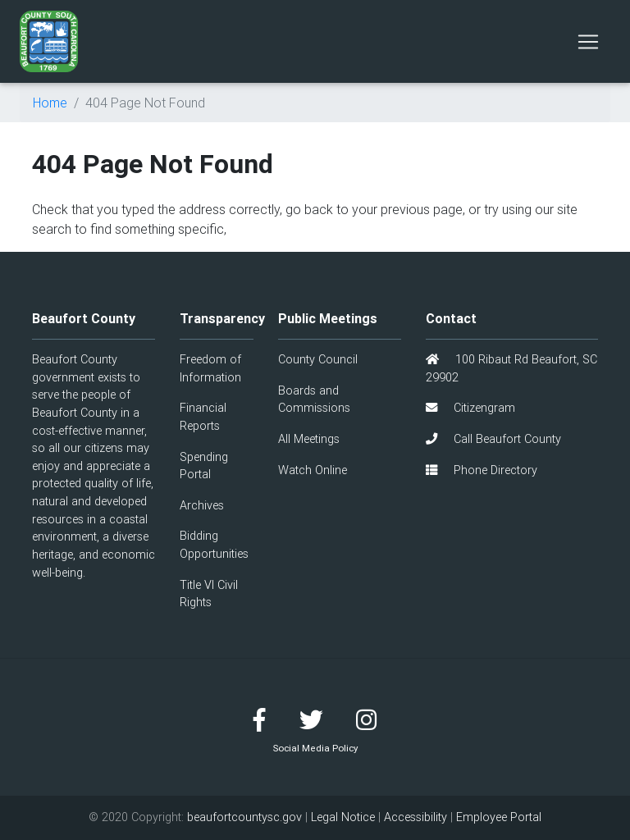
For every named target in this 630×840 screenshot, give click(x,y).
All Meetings (309, 439)
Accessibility (415, 817)
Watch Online (313, 470)
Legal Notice (343, 817)
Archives (202, 505)
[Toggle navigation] (588, 42)
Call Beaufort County (493, 439)
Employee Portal (499, 817)
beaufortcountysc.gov (244, 817)
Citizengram (470, 408)
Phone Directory (482, 470)
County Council (318, 359)
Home (50, 103)
